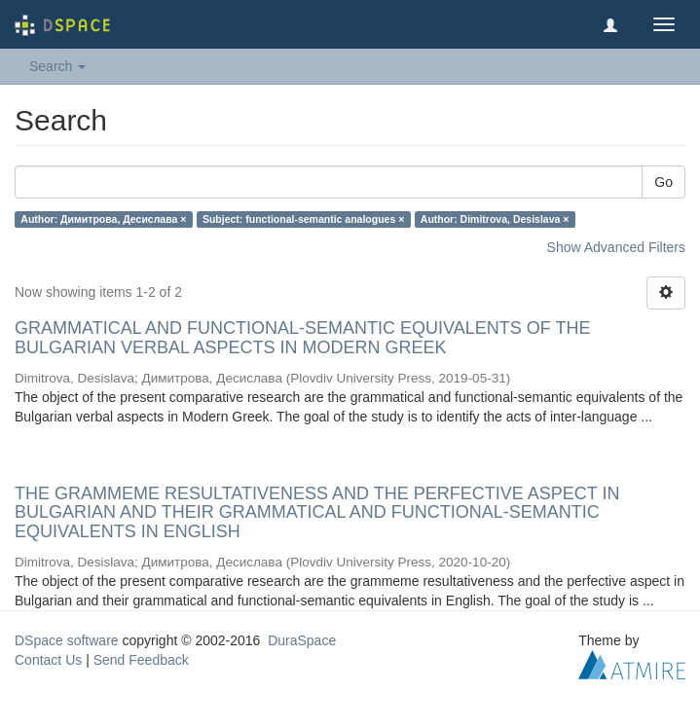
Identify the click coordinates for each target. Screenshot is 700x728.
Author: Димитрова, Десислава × (103, 219)
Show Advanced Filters (616, 247)
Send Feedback (141, 660)
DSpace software (67, 640)
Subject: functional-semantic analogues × (303, 219)
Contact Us (48, 660)
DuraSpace (302, 640)
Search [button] (57, 66)
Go (663, 182)
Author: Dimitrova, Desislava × (495, 219)
